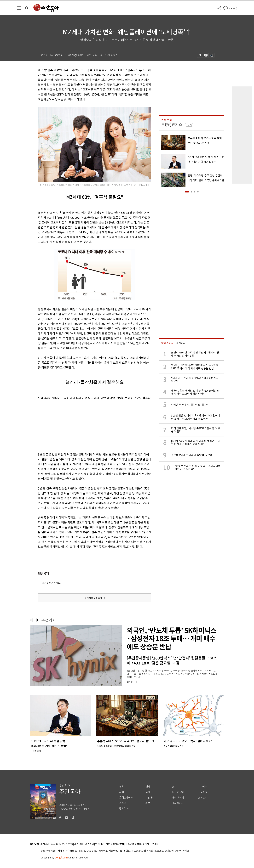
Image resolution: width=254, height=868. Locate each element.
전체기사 (124, 809)
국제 (148, 792)
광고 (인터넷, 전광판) (62, 844)
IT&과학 (150, 798)
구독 (190, 125)
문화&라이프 (126, 798)
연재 (174, 787)
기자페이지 (178, 803)
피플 (148, 803)
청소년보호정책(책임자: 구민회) (141, 844)
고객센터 (89, 844)
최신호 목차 (178, 792)
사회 (122, 792)
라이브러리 (178, 798)
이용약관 (100, 844)
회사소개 (45, 844)
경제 (148, 787)
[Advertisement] (87, 426)
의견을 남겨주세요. (51, 583)
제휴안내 (79, 844)
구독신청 (203, 792)
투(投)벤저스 (172, 125)
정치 (122, 787)
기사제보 (203, 787)
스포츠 (123, 803)
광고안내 (203, 798)
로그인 (233, 8)
